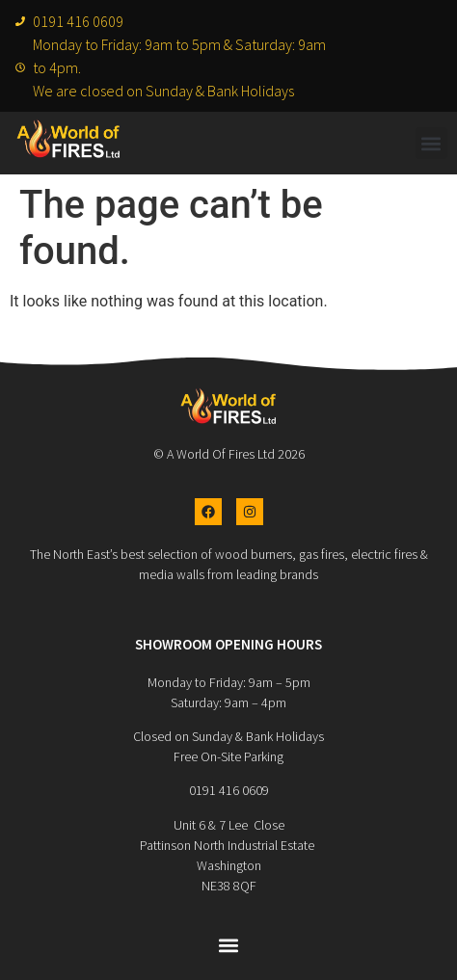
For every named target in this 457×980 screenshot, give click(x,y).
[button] (431, 143)
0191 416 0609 (229, 790)
